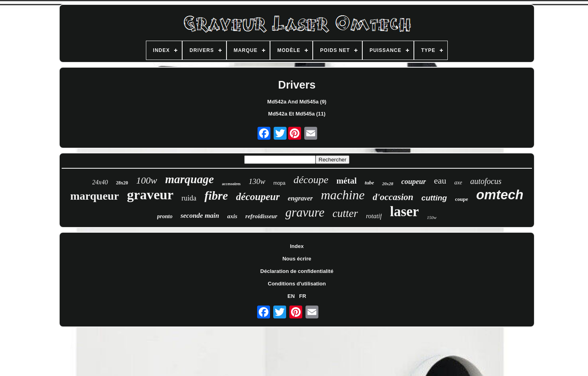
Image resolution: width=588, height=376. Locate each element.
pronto (165, 216)
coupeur (414, 182)
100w (147, 180)
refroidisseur (261, 216)
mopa (279, 183)
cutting (434, 198)
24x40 (100, 182)
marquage (190, 179)
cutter (345, 213)
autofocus (486, 181)
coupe (462, 199)
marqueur (95, 196)
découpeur (258, 197)
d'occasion (393, 197)
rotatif (374, 216)
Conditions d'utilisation (297, 284)
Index (297, 246)
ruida (189, 198)
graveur (150, 195)
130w (257, 181)
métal (347, 181)
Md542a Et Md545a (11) (297, 114)
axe (458, 183)
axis (232, 216)
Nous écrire (297, 259)
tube (369, 183)
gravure (305, 212)
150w (432, 217)
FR (302, 296)
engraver (300, 198)
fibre (216, 195)
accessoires (231, 184)
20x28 (388, 184)
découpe (311, 180)
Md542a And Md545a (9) (297, 102)
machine (343, 195)
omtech (500, 195)
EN (291, 296)
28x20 (122, 183)
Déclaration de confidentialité (297, 271)
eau (440, 181)
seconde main (200, 216)
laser (404, 212)
